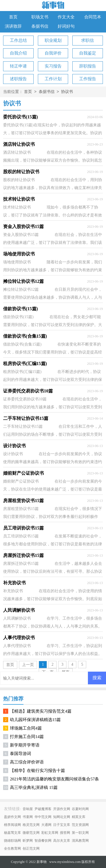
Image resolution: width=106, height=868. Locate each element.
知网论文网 (62, 817)
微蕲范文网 (31, 833)
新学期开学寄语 (25, 745)
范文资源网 (80, 825)
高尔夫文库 (62, 841)
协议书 (67, 92)
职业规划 (53, 40)
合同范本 (93, 17)
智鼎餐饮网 (43, 841)
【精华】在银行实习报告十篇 (37, 771)
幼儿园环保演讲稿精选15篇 (35, 720)
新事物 (42, 862)
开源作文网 (62, 809)
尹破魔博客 (43, 809)
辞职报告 (88, 66)
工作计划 (53, 79)
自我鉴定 (88, 53)
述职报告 (18, 79)
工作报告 (88, 79)
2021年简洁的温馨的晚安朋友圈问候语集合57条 (54, 779)
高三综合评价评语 (27, 762)
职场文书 (40, 17)
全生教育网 (12, 849)
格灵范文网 (31, 825)
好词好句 (66, 26)
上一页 (28, 665)
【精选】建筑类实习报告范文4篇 (41, 711)
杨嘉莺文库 (12, 833)
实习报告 (53, 66)
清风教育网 (80, 841)
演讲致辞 (13, 26)
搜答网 (65, 833)
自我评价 (53, 53)
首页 (13, 17)
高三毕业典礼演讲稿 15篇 (34, 787)
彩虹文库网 (50, 833)
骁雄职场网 (12, 841)
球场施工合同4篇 (26, 728)
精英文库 (79, 817)
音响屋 (28, 809)
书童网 (28, 817)
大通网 (46, 825)
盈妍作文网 (12, 817)
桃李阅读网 (12, 825)
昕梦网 (28, 841)
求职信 (87, 40)
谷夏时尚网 (80, 809)
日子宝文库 (62, 825)
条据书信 (40, 26)
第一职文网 (80, 833)
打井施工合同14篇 (27, 737)
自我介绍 (18, 53)
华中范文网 (43, 817)
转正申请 (18, 66)
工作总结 (18, 40)
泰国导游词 (20, 754)
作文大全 (66, 17)
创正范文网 (31, 849)
